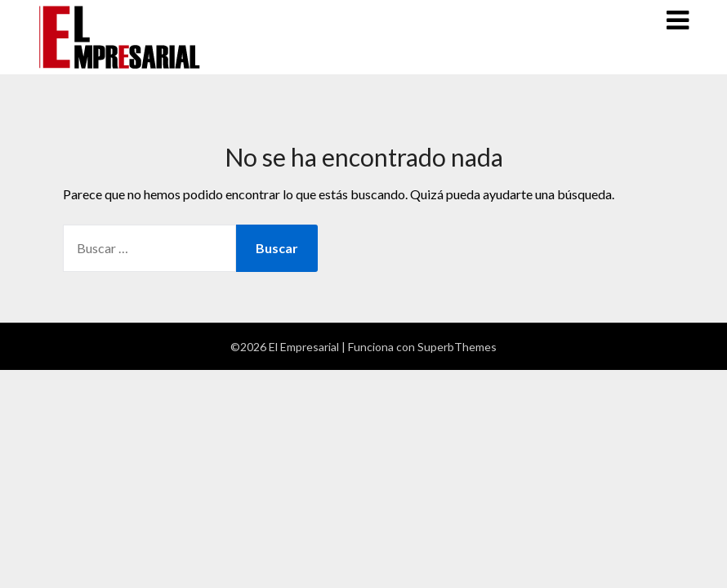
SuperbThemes (457, 347)
